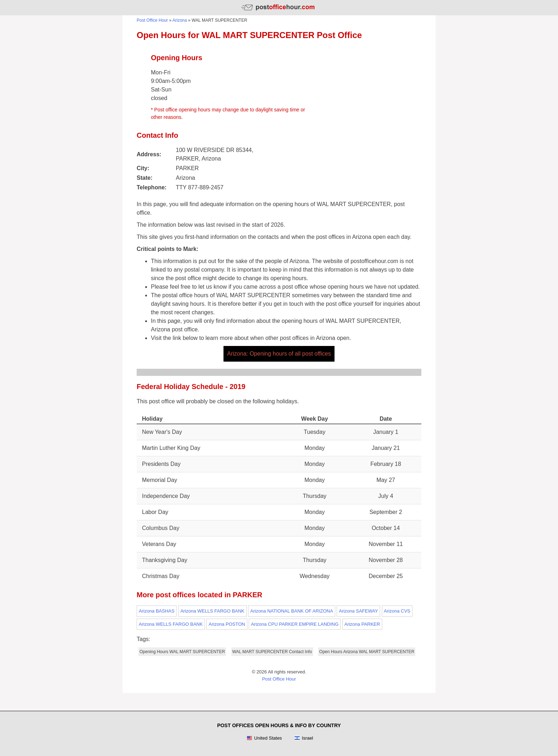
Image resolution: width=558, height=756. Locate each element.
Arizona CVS (397, 611)
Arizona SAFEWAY (358, 611)
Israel (304, 738)
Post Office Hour (152, 20)
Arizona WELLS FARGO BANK (212, 611)
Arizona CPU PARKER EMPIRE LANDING (295, 624)
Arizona (180, 20)
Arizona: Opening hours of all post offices (279, 354)
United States (264, 738)
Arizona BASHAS (157, 611)
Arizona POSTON (227, 624)
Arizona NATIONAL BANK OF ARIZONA (292, 611)
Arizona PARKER (362, 624)
